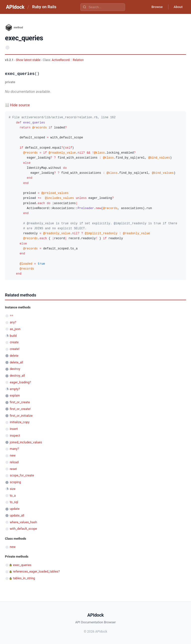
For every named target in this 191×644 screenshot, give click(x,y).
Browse (155, 7)
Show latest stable (28, 60)
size (13, 489)
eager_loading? (20, 382)
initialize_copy (20, 422)
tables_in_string (24, 578)
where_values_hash (23, 522)
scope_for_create (22, 475)
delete (14, 356)
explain (15, 395)
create (14, 342)
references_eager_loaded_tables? (36, 571)
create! (15, 349)
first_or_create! (20, 409)
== (11, 316)
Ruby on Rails (44, 7)
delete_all (16, 362)
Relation (78, 60)
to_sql (14, 502)
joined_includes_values (26, 442)
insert (14, 429)
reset (13, 469)
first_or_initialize (21, 416)
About (177, 7)
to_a (13, 496)
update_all (17, 515)
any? (13, 322)
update (15, 509)
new (13, 455)
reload (14, 462)
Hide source (20, 105)
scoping (15, 482)
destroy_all (17, 376)
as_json (15, 329)
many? (14, 449)
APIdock (15, 7)
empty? (15, 389)
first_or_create (20, 402)
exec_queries (22, 565)
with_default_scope (23, 529)
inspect (15, 436)
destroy (15, 369)
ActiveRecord (61, 60)
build (13, 336)
